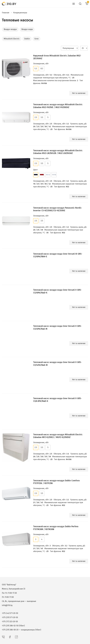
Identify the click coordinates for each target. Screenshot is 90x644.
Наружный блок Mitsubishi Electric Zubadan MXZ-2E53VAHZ (57, 57)
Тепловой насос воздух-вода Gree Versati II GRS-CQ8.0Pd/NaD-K (57, 400)
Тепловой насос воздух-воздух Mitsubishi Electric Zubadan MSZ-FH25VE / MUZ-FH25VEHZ (58, 106)
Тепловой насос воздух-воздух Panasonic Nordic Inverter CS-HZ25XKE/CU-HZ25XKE (57, 209)
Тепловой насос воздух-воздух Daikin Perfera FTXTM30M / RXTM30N (56, 528)
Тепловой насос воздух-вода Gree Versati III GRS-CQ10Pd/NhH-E (58, 255)
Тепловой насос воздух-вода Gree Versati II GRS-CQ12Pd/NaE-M (57, 327)
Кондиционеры (20, 13)
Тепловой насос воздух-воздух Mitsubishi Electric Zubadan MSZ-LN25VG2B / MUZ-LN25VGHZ (58, 152)
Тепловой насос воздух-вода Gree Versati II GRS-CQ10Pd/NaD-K (57, 291)
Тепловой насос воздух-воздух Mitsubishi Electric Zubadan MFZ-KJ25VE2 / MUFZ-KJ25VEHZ (58, 436)
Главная (6, 13)
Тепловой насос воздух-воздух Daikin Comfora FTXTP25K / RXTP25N (56, 482)
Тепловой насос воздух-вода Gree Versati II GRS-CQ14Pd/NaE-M (57, 364)
